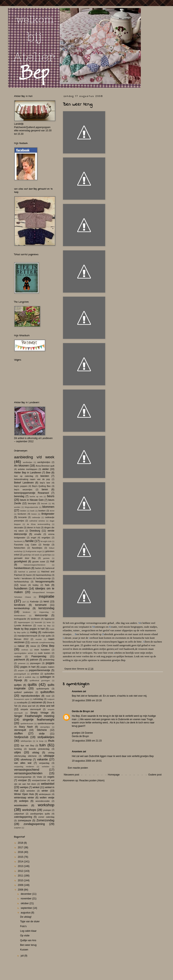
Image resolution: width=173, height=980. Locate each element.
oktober (25, 903)
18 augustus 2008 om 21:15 (87, 741)
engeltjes (46, 538)
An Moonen (22, 466)
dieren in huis (34, 528)
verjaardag (44, 763)
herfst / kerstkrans (23, 578)
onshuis (25, 650)
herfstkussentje (44, 578)
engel (33, 538)
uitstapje (49, 756)
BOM (52, 511)
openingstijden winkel (24, 653)
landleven (35, 619)
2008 (21, 890)
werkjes (24, 787)
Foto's (23, 926)
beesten (45, 476)
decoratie (19, 528)
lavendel (38, 622)
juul (24, 602)
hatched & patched (27, 572)
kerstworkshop (22, 608)
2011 (21, 876)
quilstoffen (49, 674)
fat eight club (46, 541)
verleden (46, 767)
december (26, 894)
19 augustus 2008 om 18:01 (87, 761)
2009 (21, 885)
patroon (34, 660)
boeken (42, 511)
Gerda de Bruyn (81, 711)
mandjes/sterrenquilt (27, 636)
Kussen (24, 950)
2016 (21, 852)
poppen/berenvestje (40, 670)
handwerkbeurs (22, 568)
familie (30, 541)
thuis (51, 741)
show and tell (29, 706)
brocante (23, 517)
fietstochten (20, 548)
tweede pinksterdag (39, 749)
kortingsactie (20, 619)
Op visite (25, 936)
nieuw (33, 646)
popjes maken (47, 667)
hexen (23, 585)
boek (32, 511)
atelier (46, 469)
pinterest (22, 663)
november (26, 899)
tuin (43, 745)
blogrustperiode (31, 507)
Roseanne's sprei (22, 699)
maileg (34, 632)
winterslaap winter (24, 798)
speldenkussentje (46, 723)
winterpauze (45, 794)
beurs (51, 496)
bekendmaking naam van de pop (32, 479)
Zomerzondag (45, 820)
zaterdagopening (23, 817)
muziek (38, 639)
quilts (32, 684)
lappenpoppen (24, 622)
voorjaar (22, 780)
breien (34, 514)
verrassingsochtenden (28, 773)
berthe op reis (36, 496)
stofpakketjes (46, 737)
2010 (21, 880)
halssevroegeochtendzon (34, 565)
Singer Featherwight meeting (34, 716)
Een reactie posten (78, 768)
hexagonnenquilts (45, 582)
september (27, 908)
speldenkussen (27, 723)
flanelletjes (37, 548)
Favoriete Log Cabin (25, 545)
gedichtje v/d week (31, 555)
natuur (21, 646)
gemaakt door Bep (25, 558)
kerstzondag (46, 608)
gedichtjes (47, 555)
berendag (19, 496)
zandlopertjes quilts (40, 814)
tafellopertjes (26, 741)
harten (38, 568)
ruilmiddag (38, 699)
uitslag (36, 753)
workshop (46, 805)
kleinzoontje (41, 615)
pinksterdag (49, 660)
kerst (46, 602)
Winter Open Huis (24, 794)
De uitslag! (26, 917)
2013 (21, 866)
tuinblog (18, 749)
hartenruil (50, 568)
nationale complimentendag (42, 642)
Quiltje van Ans (28, 940)
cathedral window (37, 521)
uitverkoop (26, 760)
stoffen (18, 733)
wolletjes (24, 801)
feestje (46, 545)
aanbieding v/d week (34, 457)
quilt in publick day (27, 677)
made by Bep (44, 626)
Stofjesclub (21, 737)
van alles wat (23, 763)
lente (49, 622)
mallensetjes (48, 632)
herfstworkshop (21, 582)
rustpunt (51, 699)
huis (47, 585)
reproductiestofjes (30, 696)
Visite (39, 777)
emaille (38, 534)
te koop (40, 741)
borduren (22, 514)
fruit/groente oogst (34, 551)
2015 (21, 857)
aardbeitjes (27, 462)
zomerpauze (25, 821)
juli (23, 956)
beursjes (32, 503)
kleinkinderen (20, 615)
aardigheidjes (44, 462)
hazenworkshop (43, 575)
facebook (18, 541)
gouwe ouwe (39, 561)
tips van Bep (27, 746)
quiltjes (18, 685)
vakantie (42, 759)
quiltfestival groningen (40, 680)
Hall (52, 561)
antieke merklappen (28, 469)
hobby (36, 585)
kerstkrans (20, 605)
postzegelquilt (20, 674)
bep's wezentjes (23, 489)
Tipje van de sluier (30, 921)
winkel (36, 787)
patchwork (20, 660)
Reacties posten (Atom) (92, 781)
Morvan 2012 (21, 639)
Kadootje (34, 602)
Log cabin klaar (28, 931)
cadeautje (36, 517)
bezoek (44, 503)
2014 (21, 862)
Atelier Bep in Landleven (28, 473)
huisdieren (21, 588)
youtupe (47, 810)
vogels (51, 777)
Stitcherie (42, 730)
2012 (21, 871)
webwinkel (48, 784)
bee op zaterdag (24, 476)
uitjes (18, 752)
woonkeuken (21, 805)
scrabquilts (22, 702)
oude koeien (44, 653)
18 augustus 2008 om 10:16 (87, 700)
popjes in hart (28, 667)
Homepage (114, 775)
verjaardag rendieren (24, 767)
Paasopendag (39, 656)
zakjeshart (19, 814)
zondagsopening (34, 824)
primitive (35, 674)
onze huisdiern (42, 650)
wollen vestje (47, 798)
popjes (50, 663)
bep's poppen (21, 486)
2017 (21, 847)
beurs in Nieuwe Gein (32, 500)
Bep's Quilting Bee (41, 486)
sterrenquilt (20, 730)
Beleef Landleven (24, 483)
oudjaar (18, 656)
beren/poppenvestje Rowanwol (31, 493)
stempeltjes (45, 727)
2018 (21, 843)
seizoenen (37, 702)
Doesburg (35, 531)
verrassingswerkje (23, 777)
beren (45, 489)
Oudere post (155, 775)
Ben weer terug (28, 945)
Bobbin (23, 511)
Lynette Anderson (23, 625)
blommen (48, 507)
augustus (26, 913)
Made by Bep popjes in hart (29, 629)
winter (45, 791)
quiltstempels (43, 689)
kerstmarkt (41, 605)
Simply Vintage (40, 713)
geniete (46, 558)
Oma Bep (48, 646)
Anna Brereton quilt (45, 466)
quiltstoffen (47, 692)
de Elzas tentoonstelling (39, 524)
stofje (42, 734)
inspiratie (47, 596)
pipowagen (35, 663)
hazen (29, 575)
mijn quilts (46, 636)
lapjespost (49, 619)
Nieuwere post (72, 775)
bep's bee (45, 483)
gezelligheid (20, 561)
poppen (21, 670)
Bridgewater (48, 514)
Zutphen (18, 828)
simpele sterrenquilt (31, 709)
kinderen (27, 612)
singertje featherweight (38, 720)
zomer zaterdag (46, 817)
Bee (48, 473)
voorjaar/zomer (39, 780)
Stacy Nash (26, 727)
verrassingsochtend (27, 770)
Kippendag (44, 612)
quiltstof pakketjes (24, 692)
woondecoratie (43, 801)
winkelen (31, 791)
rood (48, 696)
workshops (29, 810)
